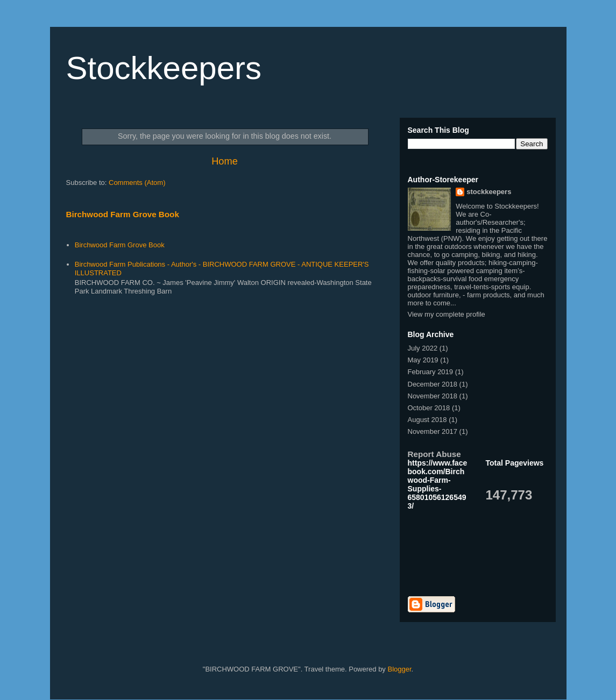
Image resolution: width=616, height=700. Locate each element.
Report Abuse (434, 454)
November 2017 (433, 431)
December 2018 (433, 384)
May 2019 (423, 360)
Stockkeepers (164, 68)
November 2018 (433, 396)
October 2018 (429, 408)
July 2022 (423, 348)
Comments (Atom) (137, 183)
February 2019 (431, 372)
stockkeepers (489, 192)
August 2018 (427, 420)
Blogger (399, 669)
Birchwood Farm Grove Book (123, 214)
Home (225, 161)
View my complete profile (447, 314)
